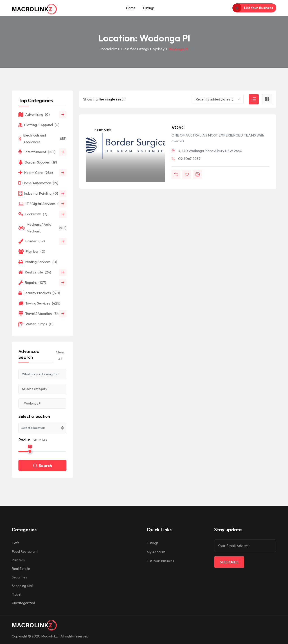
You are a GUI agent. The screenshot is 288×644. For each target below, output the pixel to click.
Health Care (102, 130)
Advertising (34, 114)
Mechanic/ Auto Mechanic (42, 228)
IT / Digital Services (41, 204)
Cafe (16, 543)
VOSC (178, 127)
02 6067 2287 (189, 159)
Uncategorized (23, 603)
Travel (16, 594)
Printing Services (38, 262)
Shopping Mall (22, 586)
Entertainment (37, 152)
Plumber (32, 251)
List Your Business (160, 561)
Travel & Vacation (39, 314)
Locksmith (33, 214)
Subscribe (229, 562)
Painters (18, 560)
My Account (156, 552)
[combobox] (218, 99)
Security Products (39, 293)
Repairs (32, 282)
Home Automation (38, 183)
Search (43, 466)
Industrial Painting (38, 193)
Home (131, 8)
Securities (19, 577)
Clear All (60, 355)
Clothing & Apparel (39, 125)
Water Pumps (36, 324)
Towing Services (39, 303)
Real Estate (35, 272)
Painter (32, 241)
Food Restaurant (25, 551)
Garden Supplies (38, 162)
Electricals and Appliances (42, 139)
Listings (149, 8)
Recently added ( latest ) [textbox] (214, 99)
